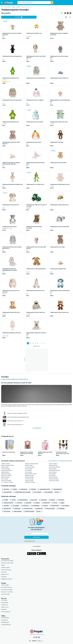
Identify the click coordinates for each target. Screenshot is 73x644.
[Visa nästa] (45, 343)
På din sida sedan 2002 (7, 563)
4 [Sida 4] (35, 343)
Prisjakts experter (6, 567)
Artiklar (3, 565)
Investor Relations (6, 612)
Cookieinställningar (6, 625)
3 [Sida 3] (33, 343)
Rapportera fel (37, 346)
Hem (2, 7)
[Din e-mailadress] (36, 533)
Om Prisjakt (4, 600)
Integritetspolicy (5, 622)
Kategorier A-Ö (5, 574)
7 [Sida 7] (42, 343)
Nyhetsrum (4, 609)
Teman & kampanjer (6, 570)
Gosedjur (18, 7)
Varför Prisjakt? (5, 585)
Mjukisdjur (26, 379)
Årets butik (4, 572)
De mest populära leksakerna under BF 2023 (16, 383)
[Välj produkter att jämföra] (66, 17)
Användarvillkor (5, 618)
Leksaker (13, 7)
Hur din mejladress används (30, 541)
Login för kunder (5, 594)
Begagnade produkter (7, 579)
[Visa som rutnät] (65, 13)
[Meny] (2, 3)
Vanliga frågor (5, 603)
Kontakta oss (4, 605)
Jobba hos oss (5, 607)
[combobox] (34, 3)
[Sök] (52, 3)
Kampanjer (4, 577)
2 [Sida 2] (30, 343)
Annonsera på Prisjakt (7, 590)
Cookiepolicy (4, 620)
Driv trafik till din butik (7, 587)
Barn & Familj (7, 7)
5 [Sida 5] (38, 343)
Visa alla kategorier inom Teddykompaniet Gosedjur (60, 461)
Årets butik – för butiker (7, 592)
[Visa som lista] (68, 13)
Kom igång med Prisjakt (7, 561)
